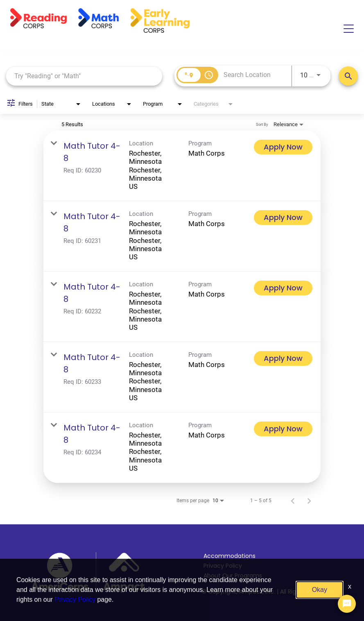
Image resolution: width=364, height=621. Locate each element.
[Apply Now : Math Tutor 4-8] (283, 147)
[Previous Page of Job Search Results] (293, 501)
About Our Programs (233, 576)
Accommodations (229, 556)
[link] (182, 166)
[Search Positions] (348, 76)
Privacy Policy (223, 566)
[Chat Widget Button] (347, 604)
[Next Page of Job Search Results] (309, 501)
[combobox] (84, 76)
